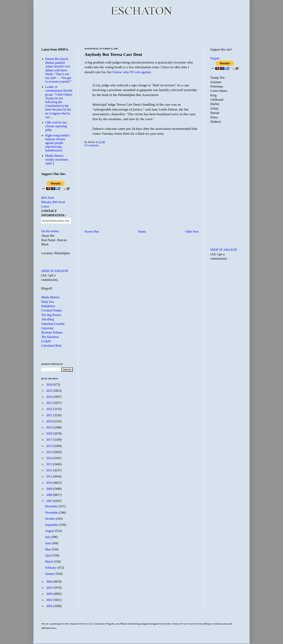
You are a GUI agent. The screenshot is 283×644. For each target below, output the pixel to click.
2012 (50, 470)
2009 (50, 489)
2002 (50, 606)
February (51, 568)
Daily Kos (48, 302)
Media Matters (51, 297)
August (50, 531)
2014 (50, 458)
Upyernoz (47, 328)
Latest (45, 206)
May (48, 549)
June (48, 543)
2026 (50, 385)
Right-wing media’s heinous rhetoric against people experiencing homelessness (58, 143)
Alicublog (48, 319)
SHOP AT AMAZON (55, 271)
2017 (50, 440)
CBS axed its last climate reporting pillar (56, 126)
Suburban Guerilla (53, 324)
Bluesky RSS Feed (53, 202)
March (50, 562)
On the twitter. (50, 231)
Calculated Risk (51, 346)
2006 (50, 582)
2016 (50, 446)
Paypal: (215, 58)
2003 (50, 600)
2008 (50, 495)
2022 (50, 409)
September (52, 525)
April (49, 555)
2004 (50, 594)
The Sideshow (50, 337)
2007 (50, 501)
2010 (50, 483)
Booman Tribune (52, 332)
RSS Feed (48, 198)
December (52, 506)
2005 (50, 588)
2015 (50, 452)
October (51, 519)
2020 (50, 421)
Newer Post (92, 232)
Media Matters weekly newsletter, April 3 (57, 159)
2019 (50, 427)
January (50, 574)
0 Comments (92, 145)
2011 (50, 476)
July (48, 537)
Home (142, 232)
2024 (50, 397)
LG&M (46, 341)
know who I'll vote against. (133, 72)
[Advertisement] (141, 31)
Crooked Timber (52, 310)
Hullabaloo (48, 306)
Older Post (192, 232)
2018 (50, 433)
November (52, 513)
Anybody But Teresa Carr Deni (113, 54)
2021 (50, 415)
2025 (50, 391)
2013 (50, 464)
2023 (50, 403)
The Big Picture (51, 315)
